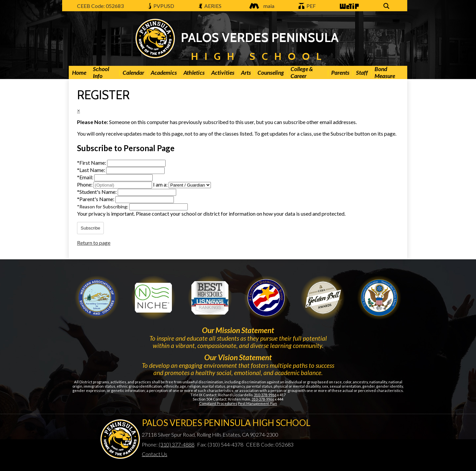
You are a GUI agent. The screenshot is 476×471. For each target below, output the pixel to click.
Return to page (94, 243)
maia (260, 6)
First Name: (92, 163)
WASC (97, 298)
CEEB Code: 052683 (100, 6)
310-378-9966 (265, 395)
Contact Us (155, 454)
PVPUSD (161, 6)
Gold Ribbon (323, 298)
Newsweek (210, 298)
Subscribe (90, 228)
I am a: (160, 184)
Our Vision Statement (238, 357)
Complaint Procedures (218, 403)
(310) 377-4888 (177, 444)
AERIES (210, 6)
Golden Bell (266, 298)
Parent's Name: (96, 199)
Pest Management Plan (258, 403)
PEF (307, 6)
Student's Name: (97, 192)
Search (387, 6)
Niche (153, 298)
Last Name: (92, 170)
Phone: (85, 184)
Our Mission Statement (238, 330)
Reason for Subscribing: (103, 207)
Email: (86, 177)
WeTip (349, 6)
